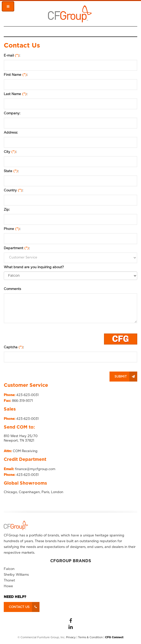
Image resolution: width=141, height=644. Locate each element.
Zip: (7, 210)
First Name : (16, 75)
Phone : (12, 229)
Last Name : (15, 94)
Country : (13, 191)
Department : (17, 248)
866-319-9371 (22, 401)
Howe (8, 586)
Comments (12, 289)
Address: (11, 133)
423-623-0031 (27, 395)
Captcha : (14, 347)
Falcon (9, 569)
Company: (12, 113)
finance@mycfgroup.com (35, 469)
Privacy (71, 637)
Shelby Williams (16, 575)
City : (10, 152)
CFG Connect (114, 637)
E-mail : (12, 56)
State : (11, 171)
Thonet (9, 581)
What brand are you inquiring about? (34, 267)
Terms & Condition (90, 637)
